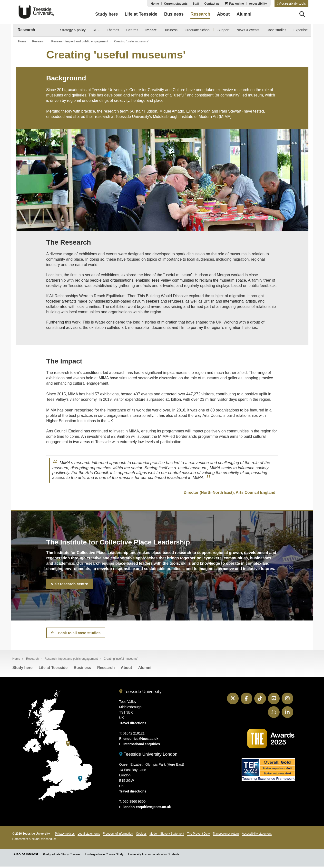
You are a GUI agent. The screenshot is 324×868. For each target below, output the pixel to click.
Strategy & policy (73, 30)
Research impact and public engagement (80, 41)
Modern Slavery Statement (167, 835)
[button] (291, 3)
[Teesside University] (68, 745)
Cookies (141, 835)
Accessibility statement (257, 835)
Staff (196, 4)
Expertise (301, 30)
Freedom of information (118, 835)
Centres (132, 30)
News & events (248, 30)
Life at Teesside (53, 669)
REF (96, 30)
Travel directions (133, 725)
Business (171, 30)
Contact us (212, 4)
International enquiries (142, 745)
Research (26, 30)
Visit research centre (70, 584)
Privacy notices (65, 835)
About (126, 669)
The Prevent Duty (198, 835)
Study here (23, 669)
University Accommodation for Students (154, 856)
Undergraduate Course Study (104, 856)
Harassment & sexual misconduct (34, 840)
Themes (113, 30)
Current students (176, 4)
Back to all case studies (76, 634)
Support (223, 30)
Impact (151, 30)
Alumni (145, 669)
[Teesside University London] (80, 780)
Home (155, 4)
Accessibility (258, 4)
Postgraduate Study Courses (62, 856)
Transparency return (226, 835)
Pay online (236, 4)
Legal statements (89, 835)
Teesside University (37, 12)
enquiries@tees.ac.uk (141, 740)
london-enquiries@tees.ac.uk (147, 808)
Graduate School (197, 30)
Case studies (276, 30)
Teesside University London (148, 756)
